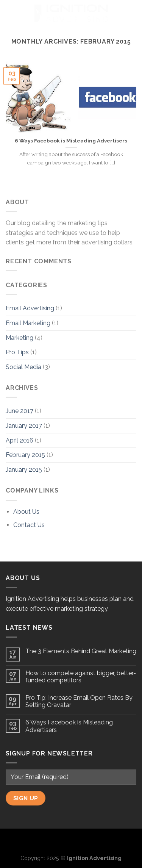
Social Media (23, 367)
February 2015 (25, 455)
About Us (26, 512)
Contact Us (29, 525)
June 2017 (20, 411)
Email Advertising (30, 308)
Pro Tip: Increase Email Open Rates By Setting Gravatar (79, 701)
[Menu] (10, 13)
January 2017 (24, 426)
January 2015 (24, 470)
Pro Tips (17, 352)
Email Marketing (28, 323)
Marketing (20, 338)
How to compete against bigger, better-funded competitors (81, 677)
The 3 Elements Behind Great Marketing (81, 651)
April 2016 (20, 440)
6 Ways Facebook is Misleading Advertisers (71, 141)
